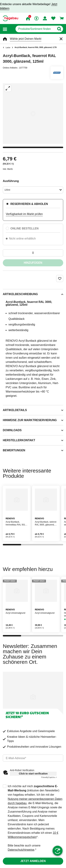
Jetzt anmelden (33, 861)
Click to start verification (33, 774)
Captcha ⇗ (49, 777)
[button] (5, 29)
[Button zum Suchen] (59, 29)
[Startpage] (10, 18)
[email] (33, 758)
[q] (35, 29)
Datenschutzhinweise (21, 850)
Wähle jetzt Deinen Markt (26, 39)
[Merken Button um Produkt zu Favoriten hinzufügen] (60, 279)
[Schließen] (61, 39)
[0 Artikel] (33, 253)
